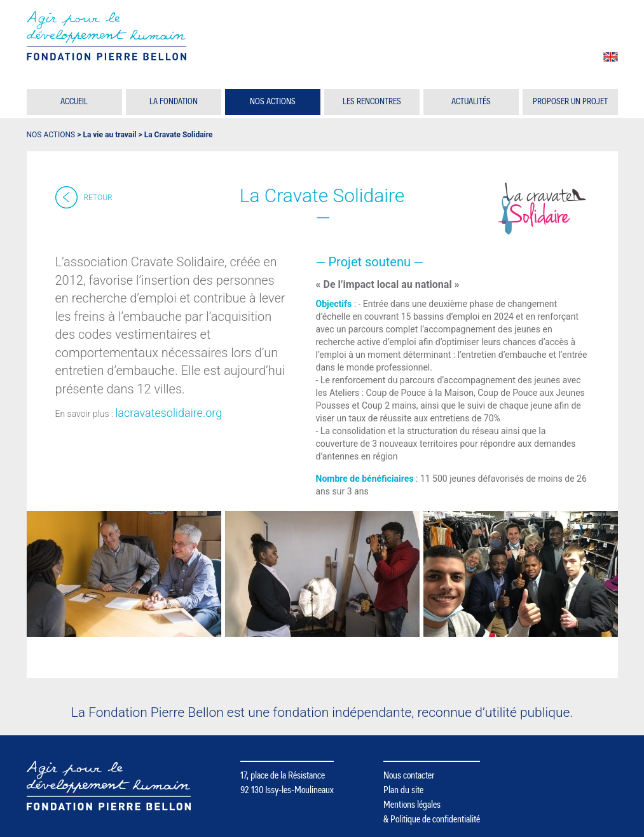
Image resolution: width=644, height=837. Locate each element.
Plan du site (403, 790)
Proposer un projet (570, 102)
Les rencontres (372, 102)
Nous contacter (409, 775)
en (611, 57)
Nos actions (273, 102)
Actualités (471, 102)
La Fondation (174, 102)
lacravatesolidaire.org (168, 413)
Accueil (74, 102)
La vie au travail (109, 135)
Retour (98, 198)
